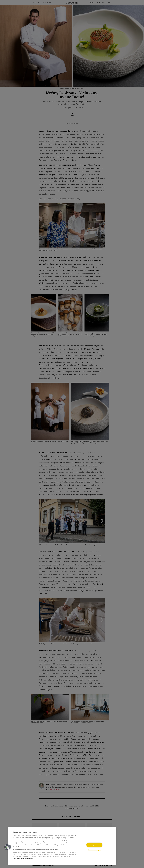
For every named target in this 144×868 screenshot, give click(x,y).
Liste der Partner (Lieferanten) (23, 859)
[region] (62, 846)
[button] (8, 847)
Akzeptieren (94, 845)
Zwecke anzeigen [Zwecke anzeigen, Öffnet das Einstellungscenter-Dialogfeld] (94, 850)
